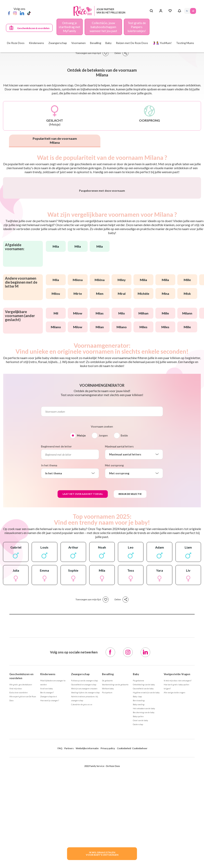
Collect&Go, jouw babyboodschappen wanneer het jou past (103, 27)
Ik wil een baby (47, 781)
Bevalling (108, 767)
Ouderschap (138, 817)
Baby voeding (139, 797)
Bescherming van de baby (144, 805)
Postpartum (107, 785)
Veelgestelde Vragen (177, 767)
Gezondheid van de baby (143, 781)
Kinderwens (48, 767)
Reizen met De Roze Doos (132, 43)
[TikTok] (29, 13)
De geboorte (107, 773)
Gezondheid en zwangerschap (84, 777)
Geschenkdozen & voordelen (33, 28)
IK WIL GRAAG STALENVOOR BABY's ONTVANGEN (102, 854)
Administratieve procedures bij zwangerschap (85, 791)
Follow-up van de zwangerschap (84, 773)
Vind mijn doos (16, 781)
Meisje (81, 528)
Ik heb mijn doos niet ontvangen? (178, 773)
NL (193, 11)
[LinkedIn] (22, 13)
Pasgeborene (138, 773)
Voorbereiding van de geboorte (115, 777)
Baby (136, 767)
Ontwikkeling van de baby (144, 777)
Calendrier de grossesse (82, 797)
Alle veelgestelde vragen (174, 785)
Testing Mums (185, 43)
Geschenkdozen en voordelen (21, 769)
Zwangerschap (80, 767)
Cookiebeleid (124, 841)
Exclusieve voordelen (18, 785)
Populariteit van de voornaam (55, 140)
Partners (69, 841)
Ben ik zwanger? (47, 785)
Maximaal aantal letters (119, 539)
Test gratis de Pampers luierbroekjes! (137, 27)
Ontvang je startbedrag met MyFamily (70, 27)
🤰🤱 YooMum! (162, 43)
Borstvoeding (139, 793)
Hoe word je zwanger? (50, 793)
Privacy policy (108, 841)
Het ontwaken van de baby (144, 801)
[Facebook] (9, 13)
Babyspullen (138, 809)
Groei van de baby (140, 813)
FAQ (60, 841)
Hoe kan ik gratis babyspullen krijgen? (176, 779)
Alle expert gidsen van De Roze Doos (23, 791)
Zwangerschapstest (49, 789)
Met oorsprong (114, 558)
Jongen (103, 528)
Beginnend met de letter (56, 539)
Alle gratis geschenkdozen (21, 777)
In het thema (49, 558)
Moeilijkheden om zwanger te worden (53, 775)
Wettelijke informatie (87, 841)
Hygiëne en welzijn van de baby (146, 785)
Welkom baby (108, 781)
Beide (124, 528)
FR (187, 11)
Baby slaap (137, 789)
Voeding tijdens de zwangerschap (85, 785)
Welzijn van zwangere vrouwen (84, 781)
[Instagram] (15, 13)
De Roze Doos (16, 43)
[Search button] (151, 11)
